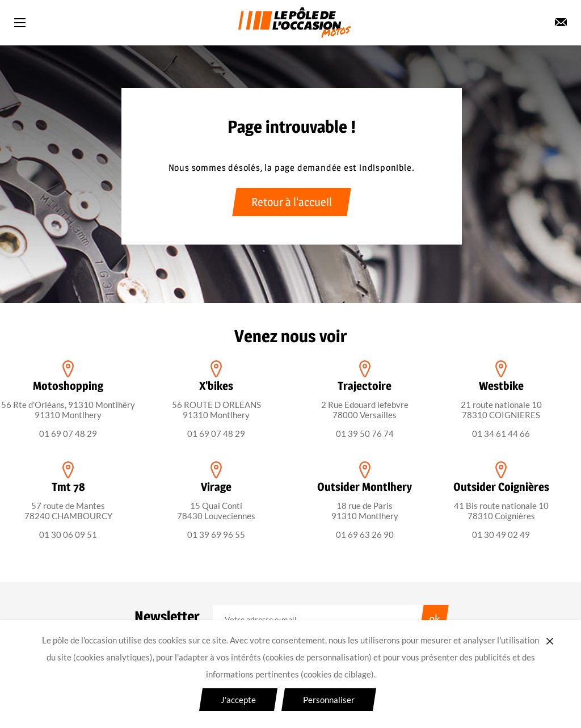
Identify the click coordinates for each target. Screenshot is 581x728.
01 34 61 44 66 (501, 434)
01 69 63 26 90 (365, 535)
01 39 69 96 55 (216, 535)
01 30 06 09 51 (68, 535)
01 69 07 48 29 (68, 434)
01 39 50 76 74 (365, 434)
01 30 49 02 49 (501, 535)
